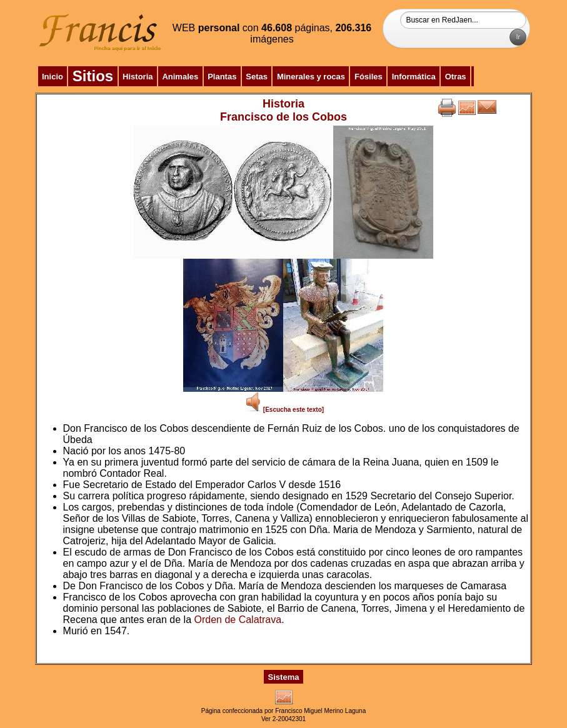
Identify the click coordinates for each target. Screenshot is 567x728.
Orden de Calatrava (238, 620)
